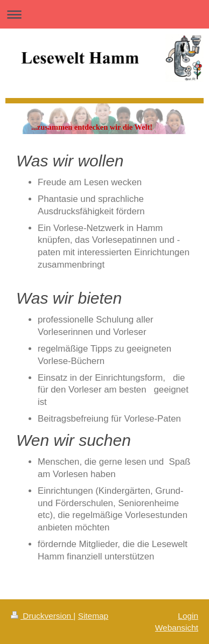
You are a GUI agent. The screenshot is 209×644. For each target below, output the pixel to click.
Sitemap (93, 616)
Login (188, 616)
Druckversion (42, 616)
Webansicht (177, 628)
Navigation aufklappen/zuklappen (104, 14)
